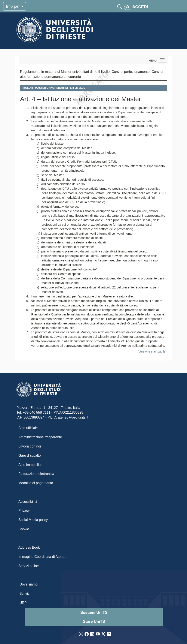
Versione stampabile (152, 351)
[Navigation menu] (162, 60)
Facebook (87, 634)
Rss (109, 634)
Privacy (24, 511)
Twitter (103, 634)
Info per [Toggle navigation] (15, 6)
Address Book (29, 547)
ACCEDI (140, 7)
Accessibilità (28, 502)
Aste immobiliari (30, 465)
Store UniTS (94, 621)
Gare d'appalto (30, 456)
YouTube (98, 634)
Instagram (81, 634)
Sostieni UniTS (94, 612)
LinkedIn (92, 634)
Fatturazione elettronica (36, 474)
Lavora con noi (30, 446)
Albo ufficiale (28, 428)
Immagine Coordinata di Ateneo (42, 557)
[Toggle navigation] (153, 7)
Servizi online (29, 566)
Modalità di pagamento (36, 483)
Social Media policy (33, 520)
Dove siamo (28, 584)
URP (23, 603)
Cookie (24, 529)
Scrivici (25, 594)
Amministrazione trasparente (40, 437)
